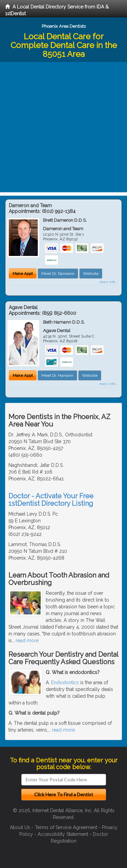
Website (91, 274)
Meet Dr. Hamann (57, 375)
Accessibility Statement (63, 834)
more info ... (109, 282)
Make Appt (23, 274)
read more (27, 641)
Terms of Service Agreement (66, 827)
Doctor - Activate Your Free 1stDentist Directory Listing (51, 500)
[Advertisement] (63, 129)
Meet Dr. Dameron (58, 274)
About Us (20, 827)
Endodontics (65, 682)
